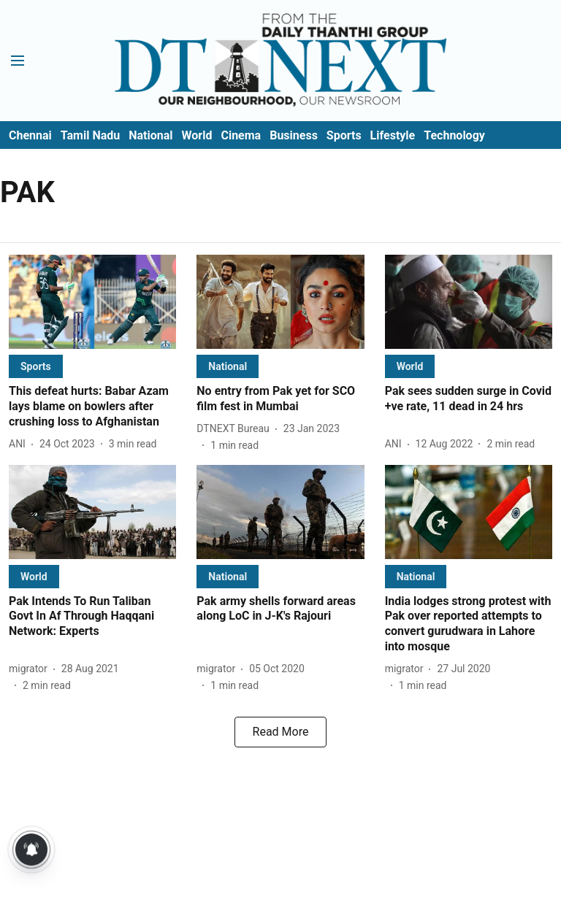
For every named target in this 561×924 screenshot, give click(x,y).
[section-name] (36, 366)
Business (294, 135)
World (197, 135)
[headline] (92, 407)
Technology (454, 135)
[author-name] (20, 444)
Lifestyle (393, 135)
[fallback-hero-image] (92, 302)
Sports (344, 135)
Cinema (241, 135)
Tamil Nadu (90, 135)
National (150, 135)
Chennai (30, 135)
